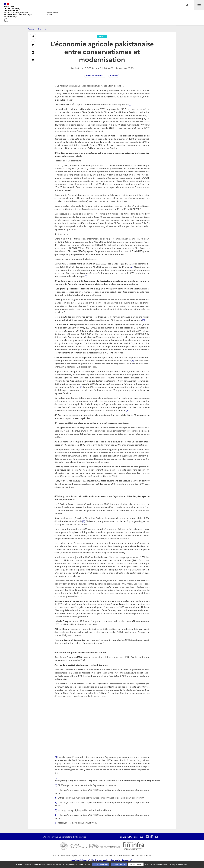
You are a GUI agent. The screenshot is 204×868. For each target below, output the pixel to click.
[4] (144, 320)
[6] (132, 360)
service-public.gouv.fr (81, 860)
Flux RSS (147, 855)
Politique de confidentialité (91, 855)
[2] (132, 267)
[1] (130, 104)
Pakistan (114, 76)
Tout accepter (101, 864)
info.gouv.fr (115, 860)
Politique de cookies (114, 855)
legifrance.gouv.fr (100, 860)
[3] (86, 276)
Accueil (31, 29)
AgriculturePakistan (95, 76)
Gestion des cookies (133, 855)
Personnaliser (136, 864)
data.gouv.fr (127, 860)
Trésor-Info (43, 29)
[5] (132, 343)
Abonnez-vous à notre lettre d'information (65, 837)
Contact (57, 855)
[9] (84, 521)
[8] (127, 410)
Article (102, 36)
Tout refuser (119, 864)
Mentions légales (70, 855)
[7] (81, 387)
